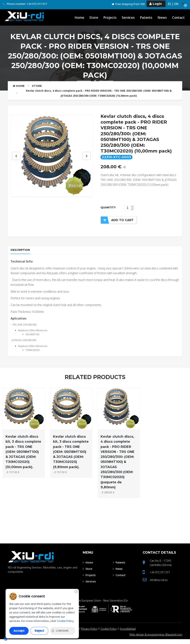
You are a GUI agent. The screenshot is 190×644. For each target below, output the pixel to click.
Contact (159, 557)
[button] (132, 207)
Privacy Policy (89, 633)
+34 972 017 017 (160, 577)
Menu (88, 557)
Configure (60, 631)
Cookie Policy (109, 633)
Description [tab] (21, 252)
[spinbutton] (129, 208)
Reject (39, 631)
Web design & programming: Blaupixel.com (156, 639)
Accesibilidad (128, 633)
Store (37, 86)
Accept (19, 631)
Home (19, 86)
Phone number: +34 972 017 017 (25, 4)
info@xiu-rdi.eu (159, 584)
